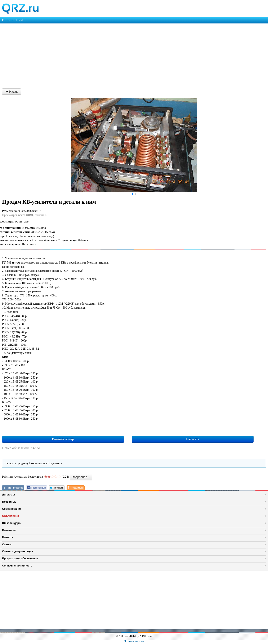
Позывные (9, 502)
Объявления (10, 516)
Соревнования (12, 509)
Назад (12, 92)
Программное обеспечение (20, 558)
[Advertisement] (126, 55)
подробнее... (81, 477)
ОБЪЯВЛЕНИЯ (12, 20)
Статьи (7, 544)
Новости (8, 537)
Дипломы (8, 495)
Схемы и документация (18, 551)
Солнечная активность (17, 566)
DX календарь (11, 523)
